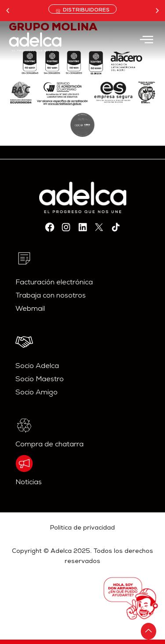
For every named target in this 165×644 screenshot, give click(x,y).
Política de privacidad (82, 528)
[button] (8, 10)
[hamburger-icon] (146, 41)
